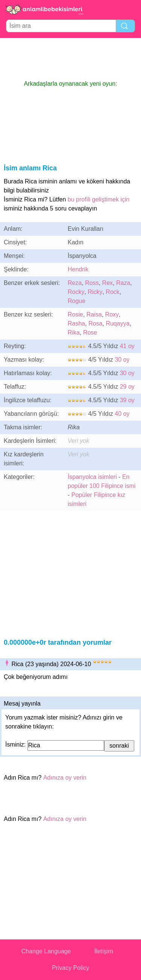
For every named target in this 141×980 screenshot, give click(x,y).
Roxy (112, 314)
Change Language (46, 951)
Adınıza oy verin (65, 778)
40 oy (122, 414)
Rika (74, 332)
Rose (90, 332)
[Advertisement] (71, 59)
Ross (92, 283)
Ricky (95, 292)
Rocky (76, 292)
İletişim (104, 951)
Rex (108, 283)
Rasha (76, 323)
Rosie (75, 314)
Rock (112, 292)
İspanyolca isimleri (92, 477)
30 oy (122, 360)
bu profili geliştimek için (99, 199)
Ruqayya (117, 323)
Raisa (94, 314)
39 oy (127, 400)
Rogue (77, 301)
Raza (123, 283)
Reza (75, 283)
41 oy (127, 346)
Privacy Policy (71, 968)
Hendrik (78, 269)
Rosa (95, 323)
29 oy (127, 387)
